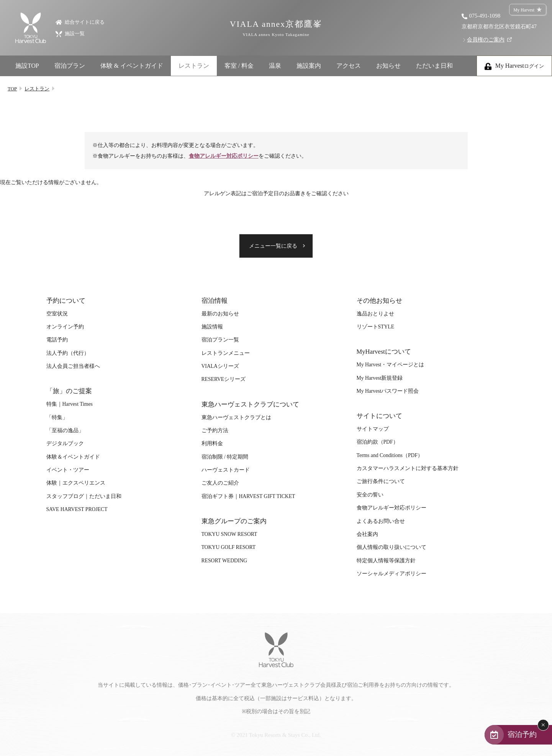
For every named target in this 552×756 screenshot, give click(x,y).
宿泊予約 (522, 734)
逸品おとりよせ (375, 314)
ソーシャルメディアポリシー (391, 574)
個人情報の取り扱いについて (391, 547)
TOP (12, 89)
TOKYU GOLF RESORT (229, 547)
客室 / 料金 (239, 66)
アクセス (349, 66)
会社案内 (367, 534)
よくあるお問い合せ (381, 521)
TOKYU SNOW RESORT (229, 534)
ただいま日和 (434, 66)
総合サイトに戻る (80, 22)
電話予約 (57, 340)
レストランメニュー (226, 353)
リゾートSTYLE (375, 327)
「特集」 (57, 417)
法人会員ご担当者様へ (73, 366)
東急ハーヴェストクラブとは (236, 417)
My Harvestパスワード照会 (388, 391)
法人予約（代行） (68, 353)
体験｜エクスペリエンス (76, 483)
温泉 (275, 66)
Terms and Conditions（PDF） (390, 455)
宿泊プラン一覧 (220, 340)
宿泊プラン (70, 66)
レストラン (194, 66)
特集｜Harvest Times (70, 404)
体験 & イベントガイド (132, 66)
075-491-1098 (485, 16)
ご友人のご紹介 (220, 483)
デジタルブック (65, 443)
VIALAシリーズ (220, 366)
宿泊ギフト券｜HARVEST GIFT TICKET (248, 496)
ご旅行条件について (381, 481)
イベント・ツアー (68, 470)
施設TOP (27, 66)
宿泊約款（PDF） (378, 442)
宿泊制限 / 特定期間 (225, 457)
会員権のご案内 (486, 39)
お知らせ (388, 66)
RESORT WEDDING (224, 561)
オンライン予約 (65, 327)
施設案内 (309, 66)
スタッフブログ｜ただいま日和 (84, 496)
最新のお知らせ (220, 314)
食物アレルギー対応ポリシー (224, 156)
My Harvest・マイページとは (391, 365)
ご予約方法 (215, 430)
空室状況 (57, 314)
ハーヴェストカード (226, 470)
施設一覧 (70, 33)
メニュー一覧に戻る (273, 246)
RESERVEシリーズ (224, 379)
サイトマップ (373, 429)
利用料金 (212, 443)
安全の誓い (370, 495)
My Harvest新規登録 (380, 378)
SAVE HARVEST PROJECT (77, 509)
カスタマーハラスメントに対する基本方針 (408, 468)
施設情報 (212, 327)
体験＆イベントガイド (73, 457)
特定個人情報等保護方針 (386, 561)
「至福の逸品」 (65, 430)
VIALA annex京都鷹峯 (276, 28)
